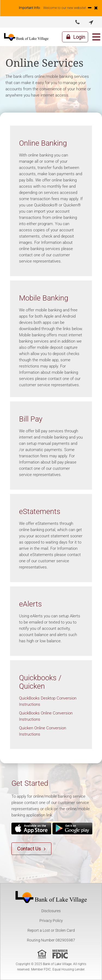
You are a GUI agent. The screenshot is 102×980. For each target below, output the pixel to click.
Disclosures (51, 911)
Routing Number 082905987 (51, 940)
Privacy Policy (51, 921)
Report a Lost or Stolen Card (51, 930)
